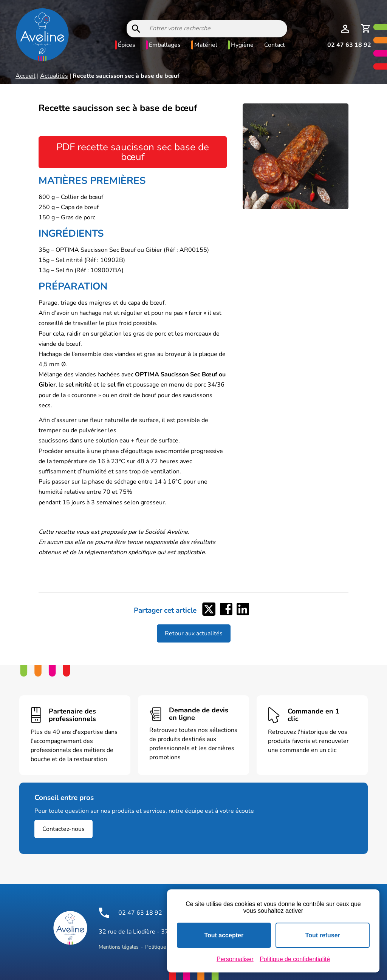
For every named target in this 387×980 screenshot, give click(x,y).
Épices (127, 45)
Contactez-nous (63, 829)
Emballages (165, 45)
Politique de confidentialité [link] (295, 959)
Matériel (206, 45)
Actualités (54, 76)
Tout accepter (224, 935)
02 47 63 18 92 (349, 45)
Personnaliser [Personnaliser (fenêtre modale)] (235, 959)
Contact (275, 45)
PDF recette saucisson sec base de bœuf (133, 152)
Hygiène (242, 45)
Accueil (26, 76)
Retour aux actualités (194, 633)
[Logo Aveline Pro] (70, 928)
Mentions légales (119, 947)
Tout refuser (323, 935)
